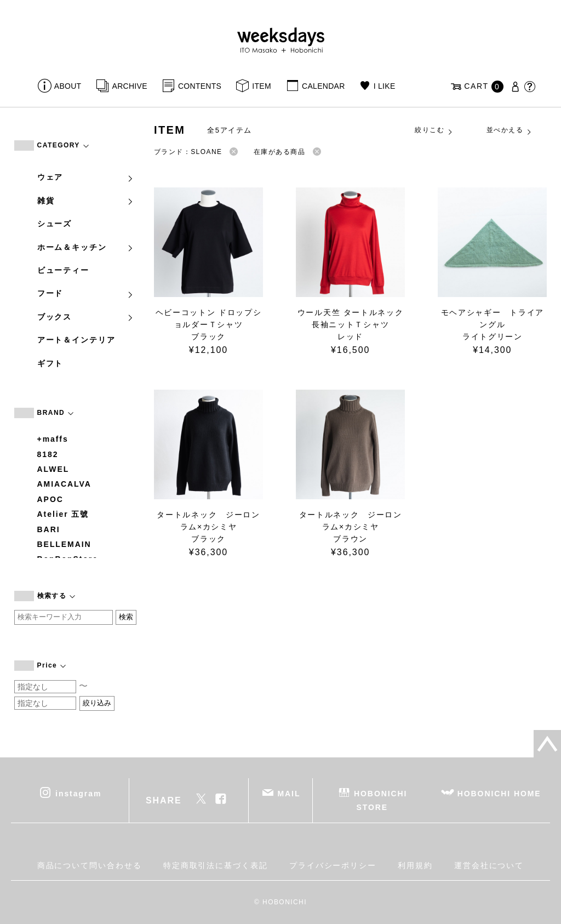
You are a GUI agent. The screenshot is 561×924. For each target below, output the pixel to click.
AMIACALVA (64, 484)
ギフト (50, 363)
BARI (49, 529)
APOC (50, 499)
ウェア (86, 177)
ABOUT (68, 86)
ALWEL (53, 469)
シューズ (55, 224)
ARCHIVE (130, 86)
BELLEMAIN (64, 544)
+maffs (53, 439)
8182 (48, 454)
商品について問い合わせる (90, 865)
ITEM (262, 86)
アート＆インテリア (76, 340)
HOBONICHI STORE (380, 800)
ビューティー (64, 270)
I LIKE (385, 86)
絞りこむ (434, 130)
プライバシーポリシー (333, 865)
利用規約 (415, 865)
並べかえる (510, 130)
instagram (78, 794)
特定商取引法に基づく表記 (216, 865)
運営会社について (489, 865)
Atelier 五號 (63, 514)
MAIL (289, 794)
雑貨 (86, 201)
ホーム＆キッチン (86, 247)
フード (86, 293)
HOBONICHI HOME (499, 794)
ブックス (86, 317)
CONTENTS (200, 86)
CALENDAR (323, 86)
